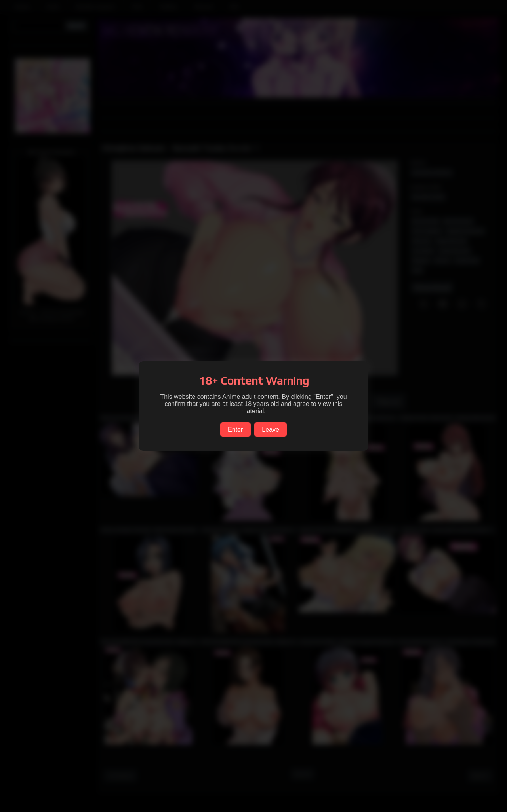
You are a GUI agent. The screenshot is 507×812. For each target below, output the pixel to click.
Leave (271, 430)
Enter (235, 430)
